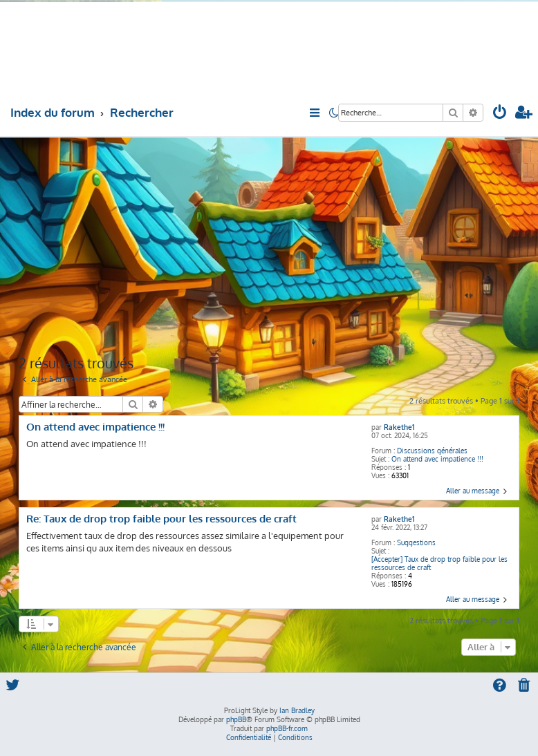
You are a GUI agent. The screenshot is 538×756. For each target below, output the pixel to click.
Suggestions (416, 542)
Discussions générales (432, 451)
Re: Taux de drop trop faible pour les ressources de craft (161, 519)
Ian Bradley (297, 710)
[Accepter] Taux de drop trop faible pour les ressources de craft (439, 563)
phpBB (236, 719)
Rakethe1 (399, 427)
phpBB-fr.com (287, 728)
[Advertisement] (269, 245)
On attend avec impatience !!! (437, 459)
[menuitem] (500, 114)
